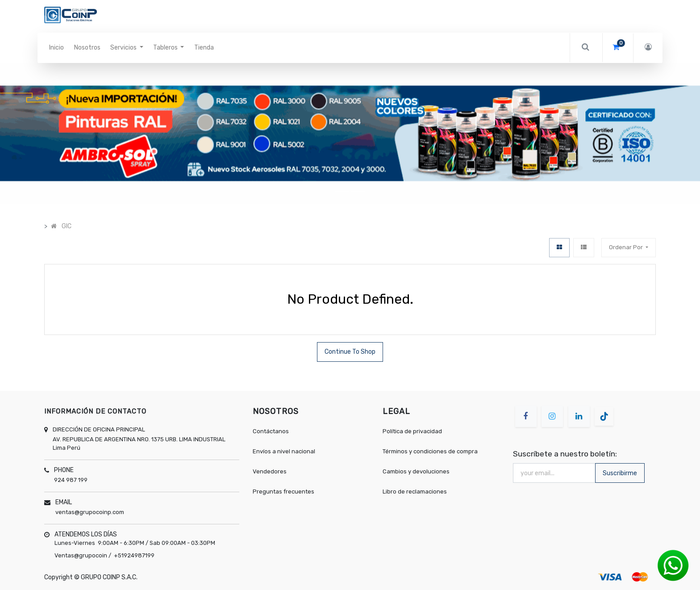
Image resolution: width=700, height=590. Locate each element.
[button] (52, 133)
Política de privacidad (412, 431)
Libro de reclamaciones (415, 492)
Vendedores (270, 471)
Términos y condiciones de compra (430, 451)
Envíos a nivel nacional (285, 451)
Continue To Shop (350, 352)
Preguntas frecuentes (283, 492)
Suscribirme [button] (620, 473)
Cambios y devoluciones (416, 471)
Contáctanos (271, 431)
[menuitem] (56, 48)
